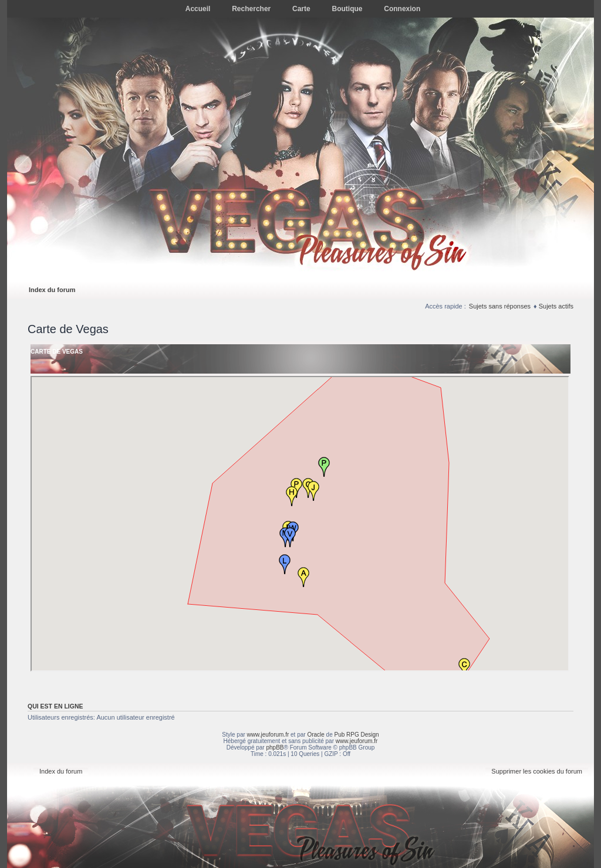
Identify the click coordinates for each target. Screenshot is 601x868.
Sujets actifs (556, 306)
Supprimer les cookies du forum (537, 771)
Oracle (315, 735)
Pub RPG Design (357, 735)
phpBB (275, 747)
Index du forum (52, 290)
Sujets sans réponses (500, 306)
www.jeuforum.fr (268, 735)
